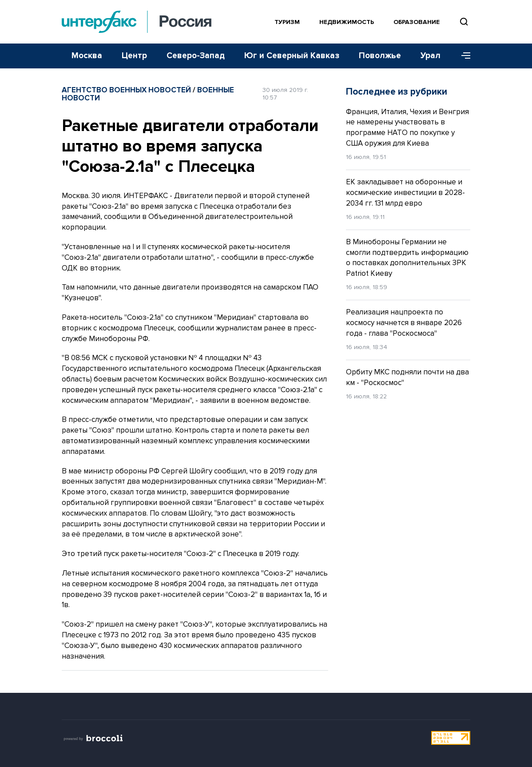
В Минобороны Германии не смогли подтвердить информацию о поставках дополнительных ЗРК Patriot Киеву (407, 258)
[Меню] (463, 56)
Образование (417, 22)
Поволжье (380, 56)
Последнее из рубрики (397, 92)
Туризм (287, 22)
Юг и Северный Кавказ (292, 56)
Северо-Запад (196, 56)
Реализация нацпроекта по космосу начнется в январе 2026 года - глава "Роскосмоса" (404, 323)
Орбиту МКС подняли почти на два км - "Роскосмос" (407, 377)
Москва (87, 56)
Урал (431, 56)
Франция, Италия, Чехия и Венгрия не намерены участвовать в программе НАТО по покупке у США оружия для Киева (407, 127)
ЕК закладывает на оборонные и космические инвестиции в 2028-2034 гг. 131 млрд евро (405, 193)
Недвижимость (347, 22)
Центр (134, 56)
